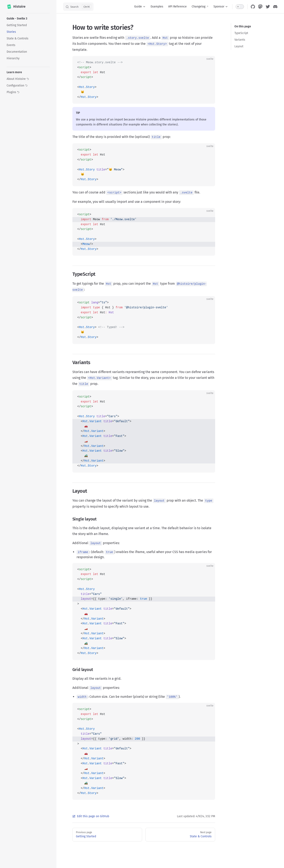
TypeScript (241, 33)
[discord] (275, 7)
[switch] (240, 7)
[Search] (78, 7)
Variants (240, 40)
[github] (253, 7)
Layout (239, 46)
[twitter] (268, 7)
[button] (28, 19)
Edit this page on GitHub (91, 816)
